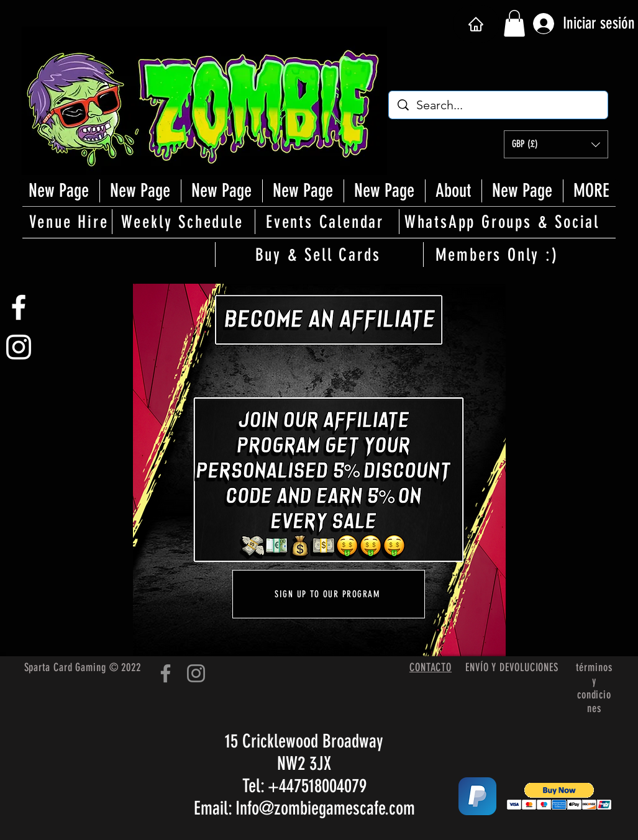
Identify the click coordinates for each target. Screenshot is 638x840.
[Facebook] (166, 673)
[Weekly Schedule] (183, 222)
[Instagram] (196, 673)
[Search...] (499, 105)
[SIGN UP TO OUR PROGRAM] (329, 594)
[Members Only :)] (498, 255)
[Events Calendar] (326, 222)
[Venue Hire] (70, 222)
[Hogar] (476, 24)
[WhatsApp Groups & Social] (503, 222)
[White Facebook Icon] (19, 307)
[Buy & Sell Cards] (319, 255)
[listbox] (556, 144)
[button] (514, 23)
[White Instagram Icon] (19, 347)
